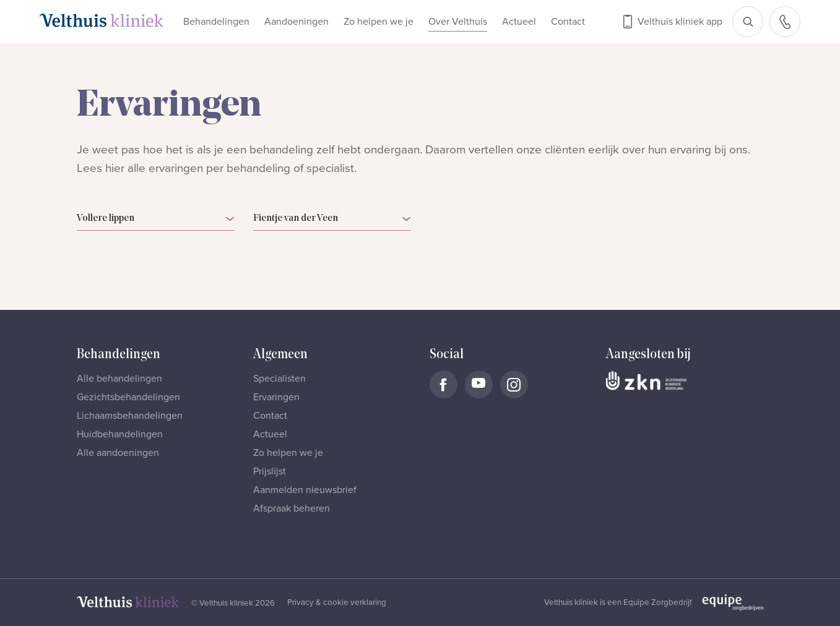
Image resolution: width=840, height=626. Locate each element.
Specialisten (279, 379)
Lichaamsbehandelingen (130, 416)
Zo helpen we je (379, 22)
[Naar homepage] (102, 20)
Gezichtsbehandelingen (128, 397)
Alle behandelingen (119, 379)
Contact (568, 22)
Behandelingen (216, 22)
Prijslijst (270, 471)
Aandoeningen (297, 22)
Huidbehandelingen (120, 434)
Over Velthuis (458, 22)
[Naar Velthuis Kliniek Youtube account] (479, 384)
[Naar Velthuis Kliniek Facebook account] (444, 384)
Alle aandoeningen (118, 453)
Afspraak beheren (292, 508)
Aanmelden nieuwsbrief (305, 490)
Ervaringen (276, 397)
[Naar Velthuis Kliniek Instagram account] (514, 384)
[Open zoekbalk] (748, 22)
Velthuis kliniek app (680, 22)
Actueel (519, 22)
